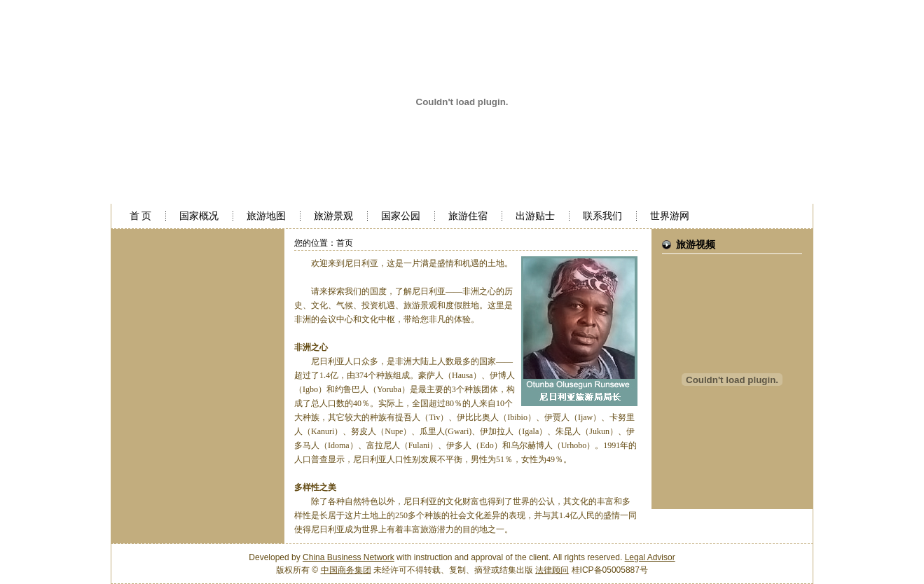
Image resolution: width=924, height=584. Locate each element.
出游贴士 (535, 216)
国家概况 (199, 216)
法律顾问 (552, 570)
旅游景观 (333, 216)
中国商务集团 (346, 570)
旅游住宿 (468, 216)
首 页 (141, 216)
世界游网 (670, 216)
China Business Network (349, 557)
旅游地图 (266, 216)
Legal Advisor (650, 557)
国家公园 (401, 216)
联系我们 (602, 216)
